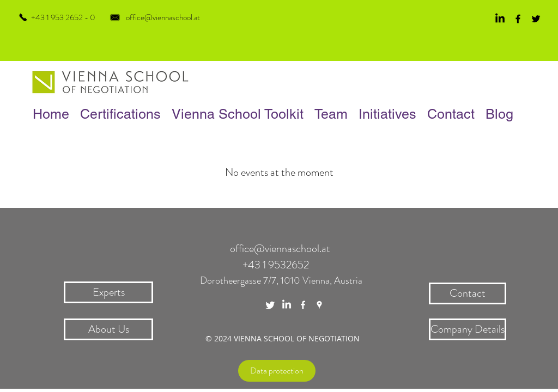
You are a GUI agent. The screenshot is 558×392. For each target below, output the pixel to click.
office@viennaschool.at (163, 17)
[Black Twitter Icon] (536, 19)
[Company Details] (468, 329)
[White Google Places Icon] (319, 305)
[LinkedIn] (500, 19)
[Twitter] (270, 305)
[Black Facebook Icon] (518, 19)
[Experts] (108, 292)
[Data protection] (277, 371)
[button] (331, 114)
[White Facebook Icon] (303, 305)
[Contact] (468, 293)
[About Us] (108, 329)
